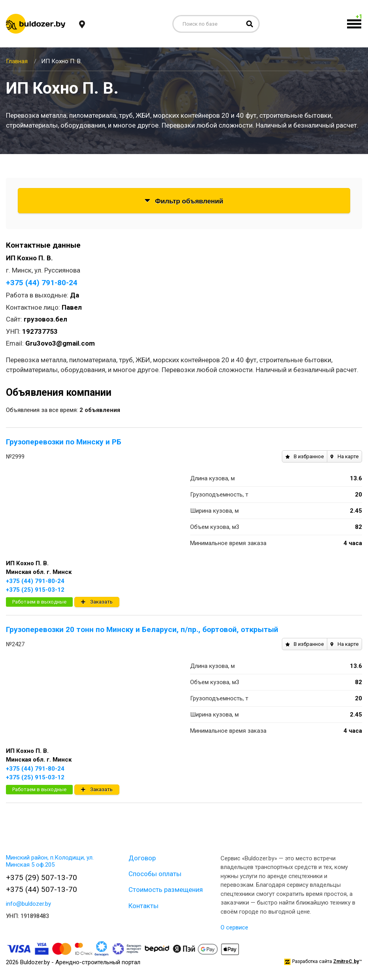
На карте (344, 456)
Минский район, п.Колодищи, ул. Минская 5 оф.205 (50, 861)
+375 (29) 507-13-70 (42, 877)
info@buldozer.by (28, 904)
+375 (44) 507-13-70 (42, 889)
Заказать (97, 602)
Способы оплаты (155, 874)
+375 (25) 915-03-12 (35, 590)
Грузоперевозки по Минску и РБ (64, 442)
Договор (142, 858)
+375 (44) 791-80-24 (42, 283)
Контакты (143, 906)
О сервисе (234, 927)
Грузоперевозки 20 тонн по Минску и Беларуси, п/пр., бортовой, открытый (142, 629)
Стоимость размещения (166, 890)
